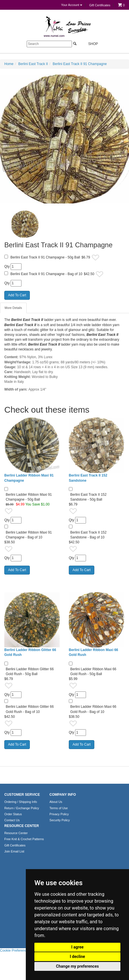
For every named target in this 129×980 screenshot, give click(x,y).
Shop (90, 44)
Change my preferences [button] (77, 966)
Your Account (72, 5)
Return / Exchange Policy (22, 808)
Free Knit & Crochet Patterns (24, 839)
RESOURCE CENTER (22, 826)
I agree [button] (77, 947)
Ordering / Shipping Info (21, 802)
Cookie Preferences (15, 950)
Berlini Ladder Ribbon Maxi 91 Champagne (29, 478)
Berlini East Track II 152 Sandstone (88, 478)
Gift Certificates (100, 5)
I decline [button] (77, 957)
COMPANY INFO (63, 795)
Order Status (13, 814)
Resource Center (16, 833)
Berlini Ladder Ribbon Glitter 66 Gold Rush (30, 652)
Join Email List (14, 851)
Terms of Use (59, 808)
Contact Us (12, 820)
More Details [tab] (13, 308)
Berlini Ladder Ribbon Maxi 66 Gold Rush (93, 652)
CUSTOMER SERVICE (22, 795)
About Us (56, 802)
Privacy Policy (59, 814)
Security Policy (60, 820)
